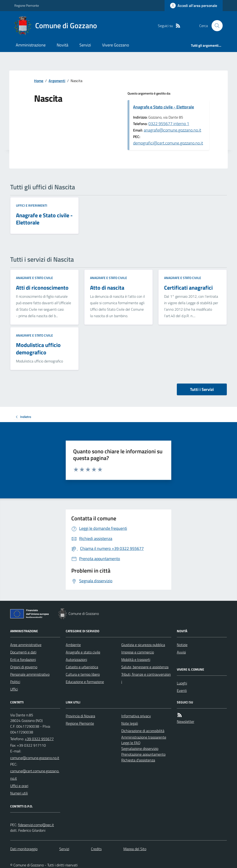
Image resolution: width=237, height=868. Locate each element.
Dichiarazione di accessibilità (143, 731)
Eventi (182, 690)
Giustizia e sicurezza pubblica (143, 645)
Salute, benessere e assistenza (145, 667)
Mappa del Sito (135, 849)
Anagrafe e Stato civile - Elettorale (164, 107)
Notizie (182, 645)
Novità (62, 45)
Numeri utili (19, 793)
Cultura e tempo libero (83, 674)
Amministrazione (31, 45)
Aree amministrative (26, 645)
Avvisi (181, 652)
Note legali (130, 723)
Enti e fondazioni (23, 659)
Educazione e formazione (85, 682)
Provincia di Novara (80, 716)
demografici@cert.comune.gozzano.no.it (168, 143)
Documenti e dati (23, 652)
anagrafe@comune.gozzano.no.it (172, 130)
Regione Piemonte (27, 5)
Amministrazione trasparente (144, 737)
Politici (15, 682)
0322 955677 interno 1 (169, 124)
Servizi (85, 45)
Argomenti (57, 81)
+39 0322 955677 (39, 739)
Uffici (14, 689)
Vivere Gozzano (116, 45)
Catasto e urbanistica (82, 667)
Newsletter (186, 721)
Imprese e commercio (138, 652)
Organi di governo (24, 667)
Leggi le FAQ (131, 743)
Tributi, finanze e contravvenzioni (146, 678)
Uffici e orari (19, 786)
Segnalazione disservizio (140, 748)
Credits (96, 849)
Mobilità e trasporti (136, 659)
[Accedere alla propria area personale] (194, 6)
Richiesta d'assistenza (138, 760)
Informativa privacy (136, 716)
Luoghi (182, 683)
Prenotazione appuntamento (143, 754)
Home (39, 81)
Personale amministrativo (30, 674)
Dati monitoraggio (24, 849)
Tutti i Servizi (202, 389)
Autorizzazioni (76, 659)
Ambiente (73, 645)
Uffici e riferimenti (32, 205)
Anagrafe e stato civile (34, 278)
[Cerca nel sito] (215, 26)
